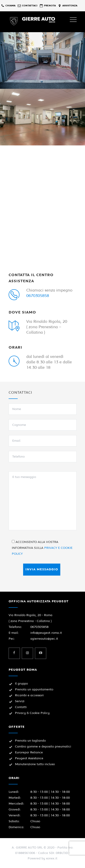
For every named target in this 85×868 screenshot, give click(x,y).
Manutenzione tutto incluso (35, 764)
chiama (10, 6)
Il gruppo (21, 684)
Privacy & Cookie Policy (32, 713)
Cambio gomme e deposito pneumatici (43, 747)
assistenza (70, 6)
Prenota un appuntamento (34, 690)
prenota (50, 6)
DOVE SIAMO (22, 312)
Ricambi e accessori (29, 695)
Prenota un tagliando (30, 741)
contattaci (30, 6)
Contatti (21, 707)
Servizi (20, 701)
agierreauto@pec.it (44, 639)
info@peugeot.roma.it (46, 633)
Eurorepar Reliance (29, 752)
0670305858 (38, 296)
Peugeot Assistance (29, 758)
